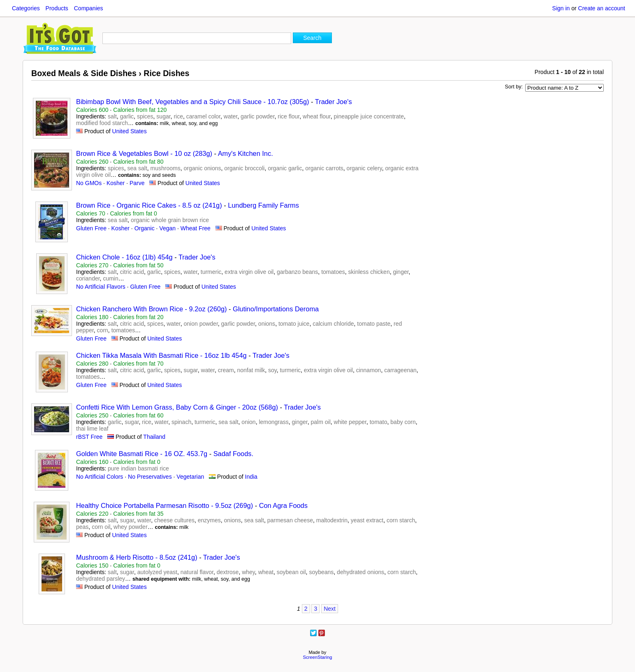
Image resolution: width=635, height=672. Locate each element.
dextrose (228, 572)
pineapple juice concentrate (369, 116)
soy (272, 370)
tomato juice (294, 324)
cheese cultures (174, 520)
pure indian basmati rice (138, 468)
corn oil (101, 527)
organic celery (364, 168)
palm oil (321, 422)
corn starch (401, 520)
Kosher (116, 183)
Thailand (154, 437)
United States (130, 131)
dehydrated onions (360, 572)
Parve (137, 183)
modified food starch (102, 123)
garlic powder (258, 116)
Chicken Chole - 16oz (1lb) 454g (124, 257)
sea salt (137, 168)
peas (82, 527)
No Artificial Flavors (101, 287)
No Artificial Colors (100, 477)
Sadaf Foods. (233, 454)
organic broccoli (244, 168)
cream (226, 370)
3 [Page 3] (315, 609)
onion (248, 422)
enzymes (209, 520)
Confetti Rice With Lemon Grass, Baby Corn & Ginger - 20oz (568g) (177, 407)
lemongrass (273, 422)
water (231, 116)
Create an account (602, 8)
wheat (266, 572)
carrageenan (400, 370)
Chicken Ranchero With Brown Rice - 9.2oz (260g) (151, 309)
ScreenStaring (318, 657)
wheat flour (317, 116)
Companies (89, 8)
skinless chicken (369, 272)
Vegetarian (190, 477)
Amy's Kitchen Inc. (246, 153)
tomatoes (333, 272)
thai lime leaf (92, 429)
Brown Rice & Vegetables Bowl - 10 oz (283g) (144, 153)
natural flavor (197, 572)
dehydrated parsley (101, 579)
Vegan (167, 228)
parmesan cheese (290, 520)
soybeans (321, 572)
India (251, 477)
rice (178, 116)
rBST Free (89, 437)
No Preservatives (150, 477)
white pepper (350, 422)
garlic (127, 116)
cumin (110, 278)
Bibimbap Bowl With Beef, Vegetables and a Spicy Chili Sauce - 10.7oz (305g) (193, 102)
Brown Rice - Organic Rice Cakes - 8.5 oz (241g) (149, 205)
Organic (145, 228)
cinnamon (369, 370)
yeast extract (367, 520)
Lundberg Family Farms (263, 205)
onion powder (201, 324)
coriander (88, 278)
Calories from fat (140, 110)
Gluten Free (91, 228)
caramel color (203, 116)
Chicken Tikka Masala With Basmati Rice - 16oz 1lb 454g (161, 355)
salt (112, 116)
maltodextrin (332, 520)
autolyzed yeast (157, 572)
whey (248, 572)
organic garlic (285, 168)
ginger (401, 272)
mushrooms (166, 168)
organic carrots (324, 168)
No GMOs (89, 183)
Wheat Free (196, 228)
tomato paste (374, 324)
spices (145, 116)
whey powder (131, 527)
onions (267, 324)
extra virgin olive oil (249, 272)
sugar (163, 116)
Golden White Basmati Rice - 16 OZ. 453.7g (142, 454)
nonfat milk (251, 370)
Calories (92, 110)
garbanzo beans (297, 272)
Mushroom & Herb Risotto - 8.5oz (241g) (137, 557)
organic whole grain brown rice (170, 220)
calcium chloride (333, 324)
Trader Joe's (334, 102)
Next (330, 609)
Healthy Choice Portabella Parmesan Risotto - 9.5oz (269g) (165, 505)
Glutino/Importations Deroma (276, 309)
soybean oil (291, 572)
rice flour (289, 116)
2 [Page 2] (306, 609)
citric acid (132, 272)
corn (103, 330)
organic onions (202, 168)
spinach (181, 422)
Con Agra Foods (283, 505)
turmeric (211, 272)
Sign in (561, 8)
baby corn (403, 422)
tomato (379, 422)
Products (57, 8)
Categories (26, 8)
